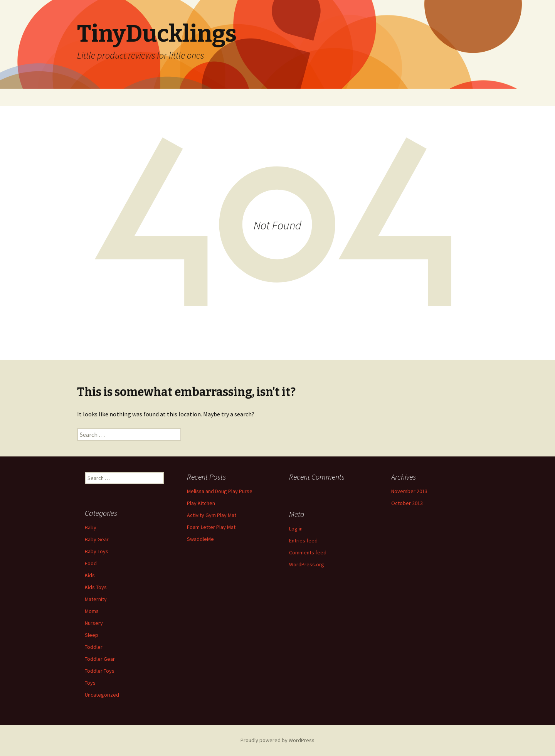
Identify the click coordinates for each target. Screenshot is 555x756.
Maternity (96, 599)
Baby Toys (97, 551)
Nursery (94, 623)
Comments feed (308, 552)
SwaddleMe (200, 539)
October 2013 (407, 503)
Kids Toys (96, 587)
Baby (91, 527)
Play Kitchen (201, 503)
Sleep (92, 635)
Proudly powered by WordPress (277, 740)
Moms (92, 611)
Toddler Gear (100, 659)
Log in (296, 529)
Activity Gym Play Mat (212, 515)
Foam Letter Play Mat (211, 527)
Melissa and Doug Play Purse (220, 491)
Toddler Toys (100, 671)
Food (91, 563)
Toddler (94, 647)
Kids (90, 575)
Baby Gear (97, 539)
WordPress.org (307, 564)
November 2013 (409, 491)
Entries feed (303, 540)
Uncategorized (102, 695)
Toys (90, 683)
